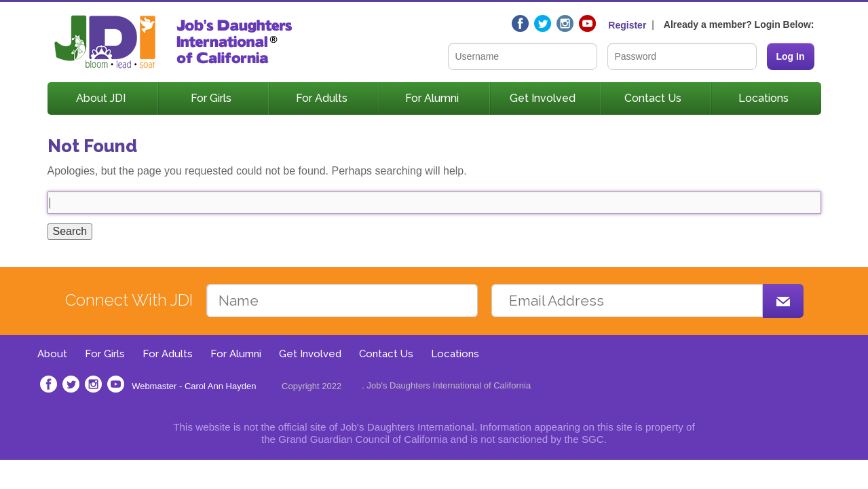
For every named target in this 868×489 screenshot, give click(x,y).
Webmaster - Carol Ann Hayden (194, 386)
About (52, 354)
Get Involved (543, 98)
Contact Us (653, 98)
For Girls (211, 98)
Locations (763, 98)
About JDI (101, 98)
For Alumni (432, 98)
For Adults (322, 98)
